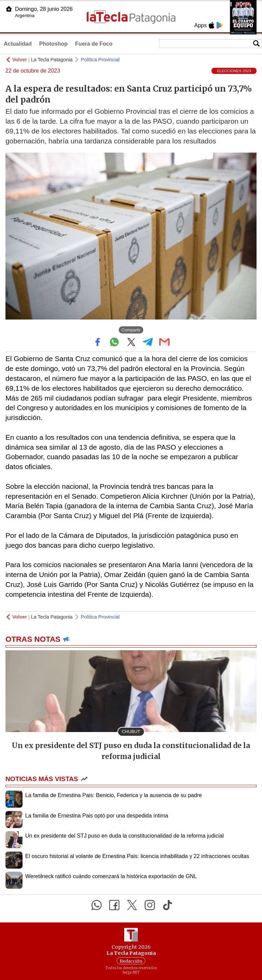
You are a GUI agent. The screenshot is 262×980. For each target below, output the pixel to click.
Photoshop (54, 44)
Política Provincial (100, 60)
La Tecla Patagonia (52, 60)
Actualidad (18, 44)
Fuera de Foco (94, 44)
